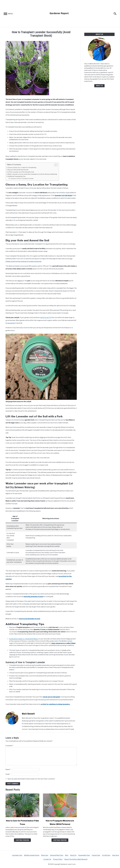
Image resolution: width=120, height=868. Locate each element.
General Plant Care (57, 855)
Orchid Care (106, 855)
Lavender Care (17, 855)
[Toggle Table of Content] (55, 165)
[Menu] (5, 14)
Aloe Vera (116, 855)
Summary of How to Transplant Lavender (22, 178)
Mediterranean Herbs (32, 855)
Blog (67, 855)
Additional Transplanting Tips (17, 176)
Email (8, 774)
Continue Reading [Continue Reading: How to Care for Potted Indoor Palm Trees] (22, 840)
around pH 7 (12, 323)
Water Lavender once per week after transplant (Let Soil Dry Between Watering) (32, 174)
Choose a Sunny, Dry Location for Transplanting (22, 168)
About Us (99, 86)
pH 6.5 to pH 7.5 (46, 318)
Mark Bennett (28, 714)
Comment (9, 746)
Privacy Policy (58, 859)
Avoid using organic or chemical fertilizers (24, 639)
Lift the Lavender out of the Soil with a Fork (21, 172)
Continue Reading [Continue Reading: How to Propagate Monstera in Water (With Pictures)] (60, 840)
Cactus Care (96, 855)
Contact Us (47, 859)
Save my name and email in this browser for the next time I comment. (31, 779)
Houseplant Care (84, 855)
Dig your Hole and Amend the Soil (18, 170)
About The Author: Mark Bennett (76, 859)
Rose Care (45, 855)
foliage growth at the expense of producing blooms (23, 261)
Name (8, 769)
